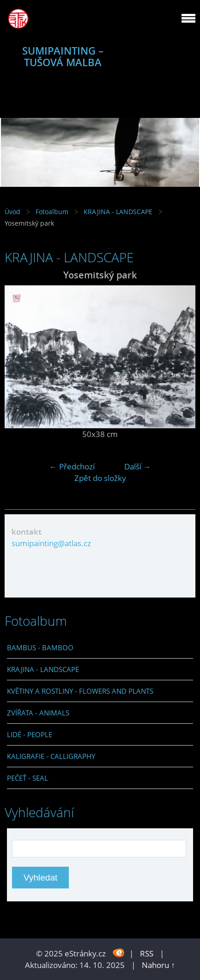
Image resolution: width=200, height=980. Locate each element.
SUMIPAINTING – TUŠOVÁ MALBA (63, 56)
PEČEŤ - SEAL (27, 778)
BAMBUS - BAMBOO (40, 647)
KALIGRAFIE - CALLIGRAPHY (51, 756)
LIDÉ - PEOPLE (30, 734)
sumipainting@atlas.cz (51, 543)
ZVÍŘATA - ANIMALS (38, 713)
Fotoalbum (52, 212)
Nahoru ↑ (158, 965)
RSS (147, 953)
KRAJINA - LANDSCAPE (118, 212)
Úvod (12, 212)
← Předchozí (72, 466)
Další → (138, 466)
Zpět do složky (100, 478)
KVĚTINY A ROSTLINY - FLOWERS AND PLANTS (80, 691)
